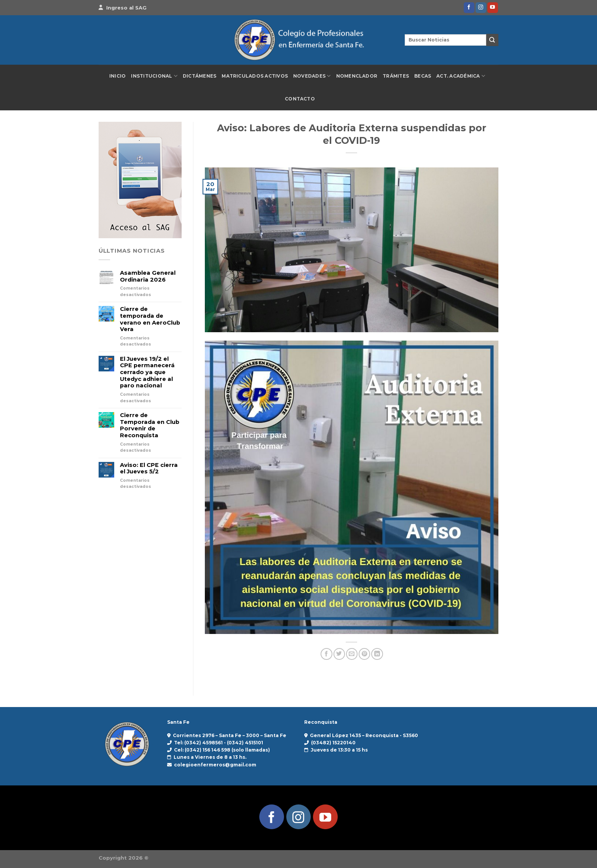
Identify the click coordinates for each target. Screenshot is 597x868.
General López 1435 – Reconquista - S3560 (364, 735)
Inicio (117, 76)
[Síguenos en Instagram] (481, 8)
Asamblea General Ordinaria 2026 (148, 276)
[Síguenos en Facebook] (469, 8)
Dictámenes (200, 76)
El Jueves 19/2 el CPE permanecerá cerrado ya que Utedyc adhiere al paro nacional (147, 373)
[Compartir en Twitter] (339, 654)
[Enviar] (492, 40)
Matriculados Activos (255, 76)
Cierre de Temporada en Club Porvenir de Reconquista (150, 425)
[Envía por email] (352, 654)
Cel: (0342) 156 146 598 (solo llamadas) (222, 750)
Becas (423, 76)
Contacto (300, 99)
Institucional (154, 76)
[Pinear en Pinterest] (364, 654)
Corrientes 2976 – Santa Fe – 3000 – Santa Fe (230, 735)
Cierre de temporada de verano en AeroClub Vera (150, 319)
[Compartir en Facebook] (326, 654)
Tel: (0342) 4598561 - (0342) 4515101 (219, 743)
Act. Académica (461, 76)
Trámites (396, 76)
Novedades (312, 76)
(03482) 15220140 (333, 743)
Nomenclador (357, 76)
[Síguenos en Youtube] (493, 8)
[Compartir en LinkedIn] (377, 654)
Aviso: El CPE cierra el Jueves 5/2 (149, 469)
